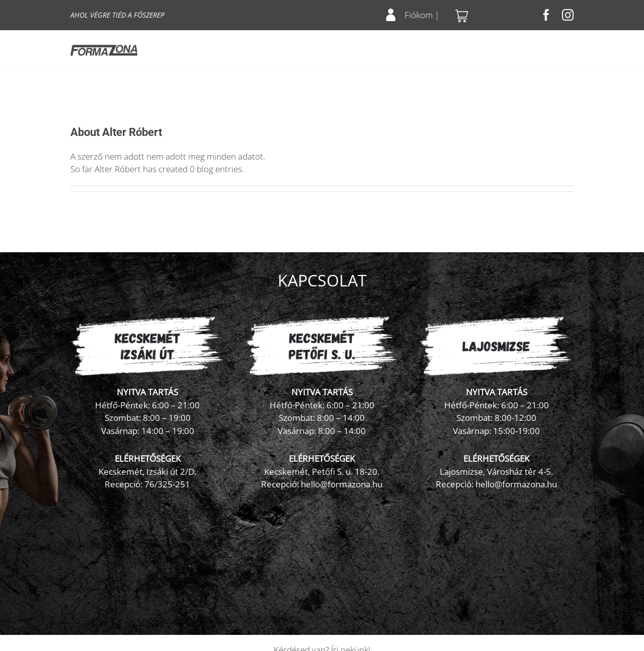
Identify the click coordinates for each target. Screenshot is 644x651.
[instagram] (568, 15)
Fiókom (419, 15)
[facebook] (546, 15)
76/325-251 (167, 484)
